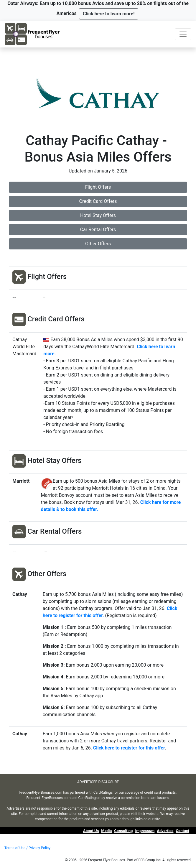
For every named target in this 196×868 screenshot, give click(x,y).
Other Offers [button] (98, 244)
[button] (109, 14)
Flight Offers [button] (98, 187)
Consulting (123, 831)
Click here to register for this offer (129, 748)
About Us (91, 831)
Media (106, 831)
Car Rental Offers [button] (98, 230)
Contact (182, 831)
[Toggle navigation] (183, 34)
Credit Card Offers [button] (98, 201)
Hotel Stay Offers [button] (98, 215)
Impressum (145, 831)
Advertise (165, 831)
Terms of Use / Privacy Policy (27, 848)
